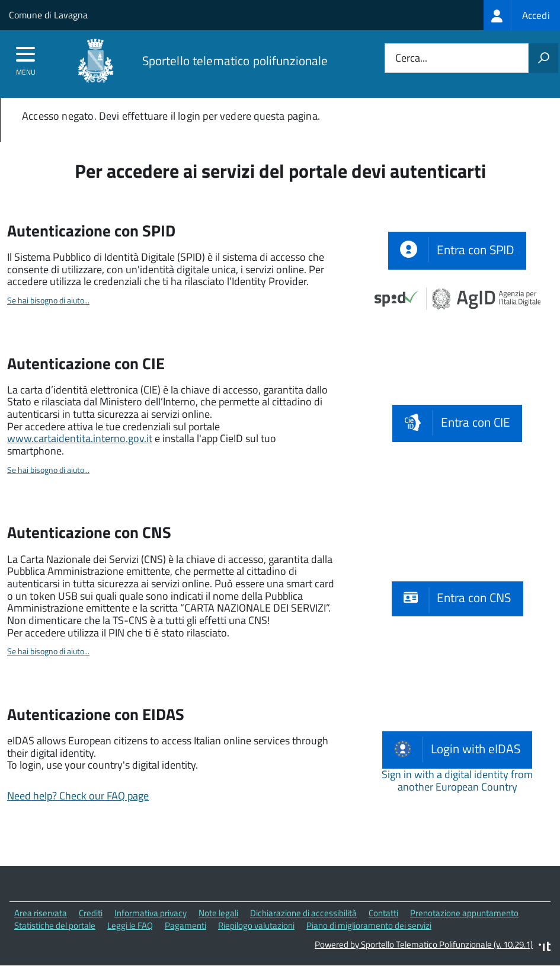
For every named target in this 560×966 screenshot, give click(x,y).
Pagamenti (185, 925)
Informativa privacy (151, 913)
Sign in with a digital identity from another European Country (457, 781)
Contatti (383, 913)
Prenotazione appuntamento (464, 913)
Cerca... (411, 58)
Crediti (91, 913)
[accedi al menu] (26, 58)
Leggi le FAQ (130, 925)
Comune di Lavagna (48, 15)
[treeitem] (522, 15)
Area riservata (41, 913)
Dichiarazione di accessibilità (303, 913)
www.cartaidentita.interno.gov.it (80, 438)
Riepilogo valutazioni (256, 925)
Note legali (218, 913)
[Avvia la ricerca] (543, 58)
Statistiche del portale (55, 925)
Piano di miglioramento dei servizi (369, 925)
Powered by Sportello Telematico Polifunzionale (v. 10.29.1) (424, 944)
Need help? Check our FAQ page (78, 796)
